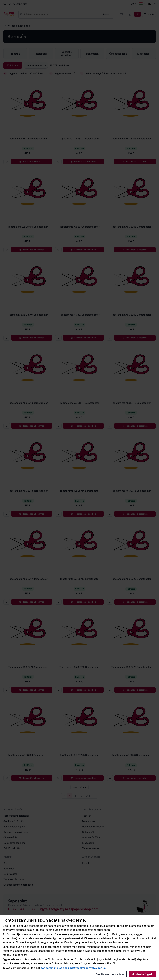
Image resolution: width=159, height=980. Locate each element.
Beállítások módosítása (110, 974)
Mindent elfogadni (143, 974)
